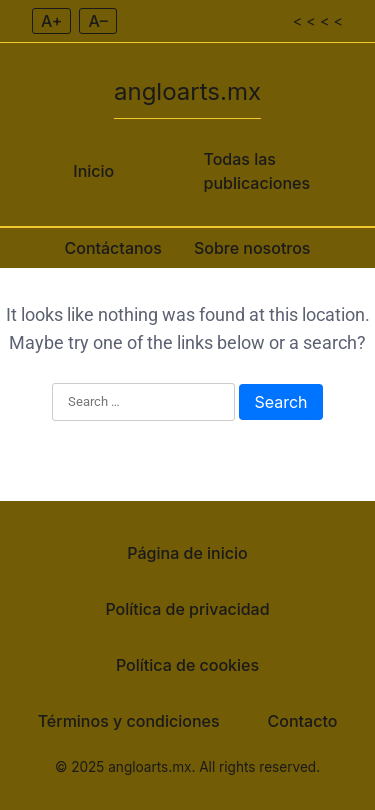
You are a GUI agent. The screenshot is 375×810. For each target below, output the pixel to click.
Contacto (303, 721)
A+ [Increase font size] (51, 21)
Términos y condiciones (129, 721)
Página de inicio (187, 553)
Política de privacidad (187, 609)
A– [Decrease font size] (97, 21)
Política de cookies (187, 665)
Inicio (93, 171)
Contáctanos (112, 248)
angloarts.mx (187, 91)
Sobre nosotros (252, 248)
